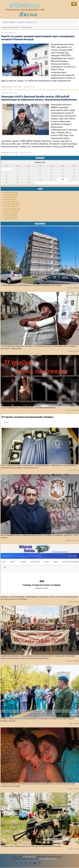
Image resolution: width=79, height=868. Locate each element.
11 (51, 173)
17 (40, 176)
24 (40, 179)
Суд (16, 153)
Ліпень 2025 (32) (10, 216)
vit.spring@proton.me (47, 859)
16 (29, 176)
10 (40, 173)
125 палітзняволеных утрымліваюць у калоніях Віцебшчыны (28, 408)
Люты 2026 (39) (10, 200)
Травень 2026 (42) (11, 193)
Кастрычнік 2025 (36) (12, 209)
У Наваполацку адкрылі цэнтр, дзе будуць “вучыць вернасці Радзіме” (31, 846)
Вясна (28, 14)
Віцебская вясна (29, 857)
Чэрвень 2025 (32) (11, 218)
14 (6, 176)
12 (63, 173)
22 (18, 179)
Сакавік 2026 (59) (10, 197)
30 (29, 183)
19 (63, 176)
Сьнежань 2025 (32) (11, 204)
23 (29, 179)
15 (18, 176)
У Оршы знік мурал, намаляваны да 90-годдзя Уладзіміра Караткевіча (31, 285)
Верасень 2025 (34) (11, 211)
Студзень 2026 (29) (11, 202)
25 (51, 179)
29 (18, 183)
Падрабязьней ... (31, 87)
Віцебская (25, 5)
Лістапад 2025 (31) (11, 207)
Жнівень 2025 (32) (11, 214)
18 (51, 176)
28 (6, 183)
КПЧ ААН (18, 87)
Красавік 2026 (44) (11, 195)
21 (6, 179)
